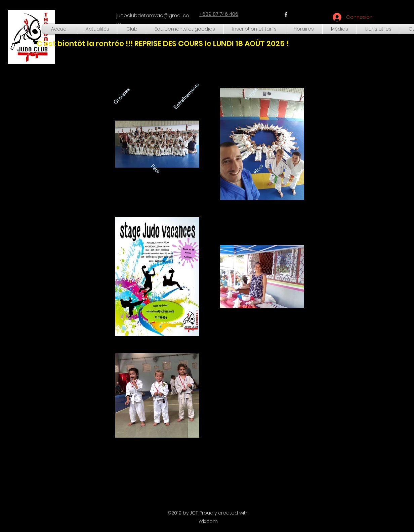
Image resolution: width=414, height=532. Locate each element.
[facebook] (286, 14)
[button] (132, 29)
